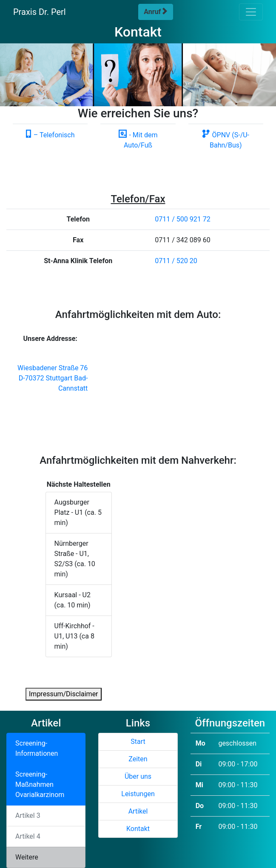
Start (138, 742)
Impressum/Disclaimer (64, 694)
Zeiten (138, 759)
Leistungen (138, 794)
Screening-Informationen (37, 748)
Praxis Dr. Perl (40, 12)
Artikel (138, 811)
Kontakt (138, 829)
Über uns (138, 776)
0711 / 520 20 (176, 261)
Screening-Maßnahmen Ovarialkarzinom (40, 784)
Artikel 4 (28, 836)
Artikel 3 (28, 816)
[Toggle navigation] (251, 12)
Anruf (156, 12)
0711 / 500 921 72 (182, 219)
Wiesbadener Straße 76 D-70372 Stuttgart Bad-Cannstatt (53, 378)
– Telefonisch (50, 135)
